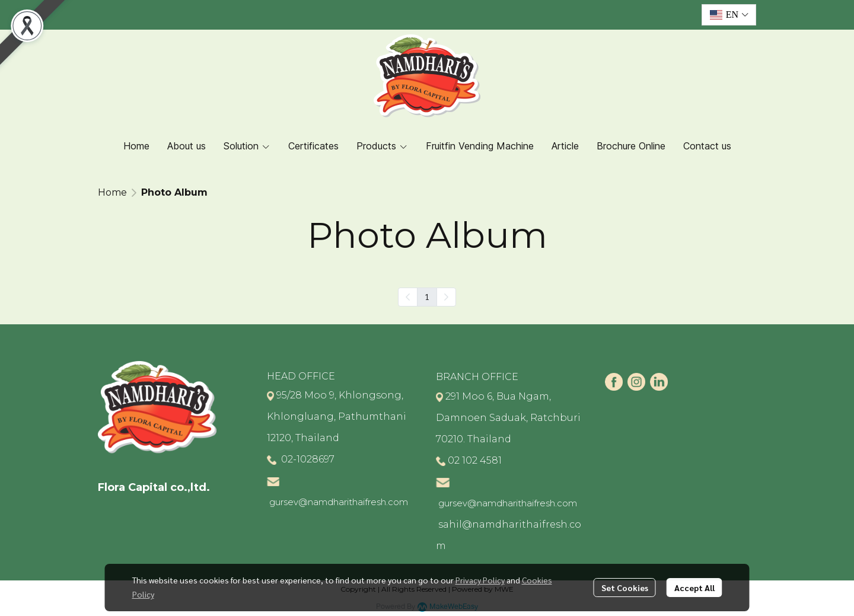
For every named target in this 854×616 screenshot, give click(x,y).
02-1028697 (307, 459)
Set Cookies (625, 588)
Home (112, 192)
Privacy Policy (480, 580)
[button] (729, 15)
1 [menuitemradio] (427, 296)
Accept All (694, 588)
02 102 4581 (475, 460)
